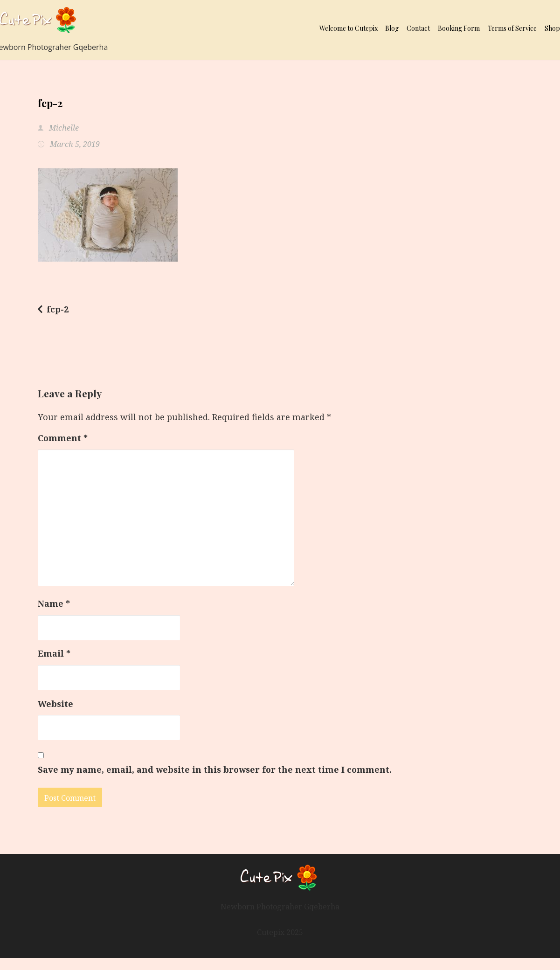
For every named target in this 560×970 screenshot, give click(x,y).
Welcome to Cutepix (349, 28)
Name (54, 603)
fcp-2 (58, 309)
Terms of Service (512, 28)
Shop (552, 28)
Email (54, 653)
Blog (392, 28)
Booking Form (459, 28)
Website (55, 704)
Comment (63, 438)
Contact (418, 28)
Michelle (63, 128)
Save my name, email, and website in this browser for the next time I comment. (215, 769)
